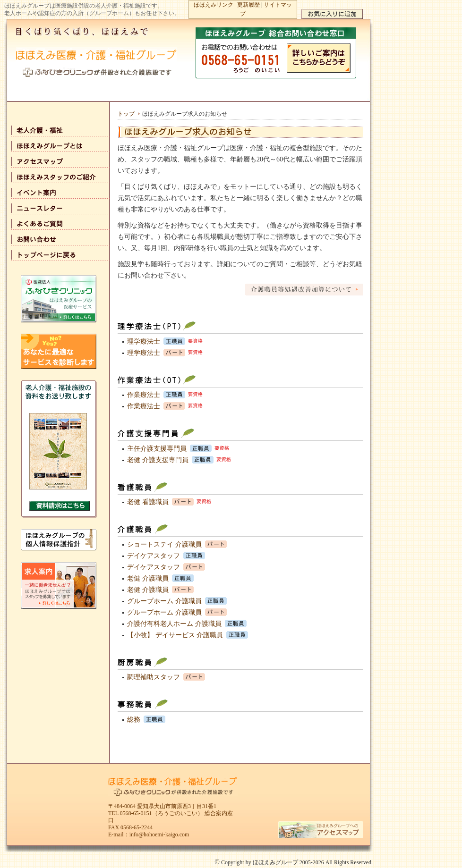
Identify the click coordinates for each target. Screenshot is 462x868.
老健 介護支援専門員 (158, 460)
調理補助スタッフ (154, 677)
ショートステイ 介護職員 (164, 544)
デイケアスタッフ (154, 556)
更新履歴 (248, 5)
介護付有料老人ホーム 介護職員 (174, 624)
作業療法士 (144, 395)
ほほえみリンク (214, 5)
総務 (134, 720)
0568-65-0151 (136, 813)
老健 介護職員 (148, 578)
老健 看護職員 (148, 502)
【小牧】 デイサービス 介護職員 (175, 635)
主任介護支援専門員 (157, 449)
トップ (126, 114)
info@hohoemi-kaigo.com (159, 834)
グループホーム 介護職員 (164, 601)
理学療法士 (144, 341)
